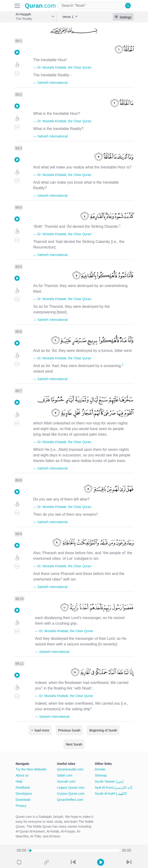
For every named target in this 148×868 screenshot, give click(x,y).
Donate (100, 769)
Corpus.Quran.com (71, 794)
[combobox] (95, 6)
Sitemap (101, 775)
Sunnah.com (66, 781)
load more (42, 730)
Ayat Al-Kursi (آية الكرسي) (114, 787)
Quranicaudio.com (70, 769)
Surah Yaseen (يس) (109, 781)
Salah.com (65, 775)
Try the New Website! (31, 769)
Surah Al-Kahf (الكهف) (111, 794)
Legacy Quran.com (71, 787)
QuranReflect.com (70, 800)
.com (40, 6)
